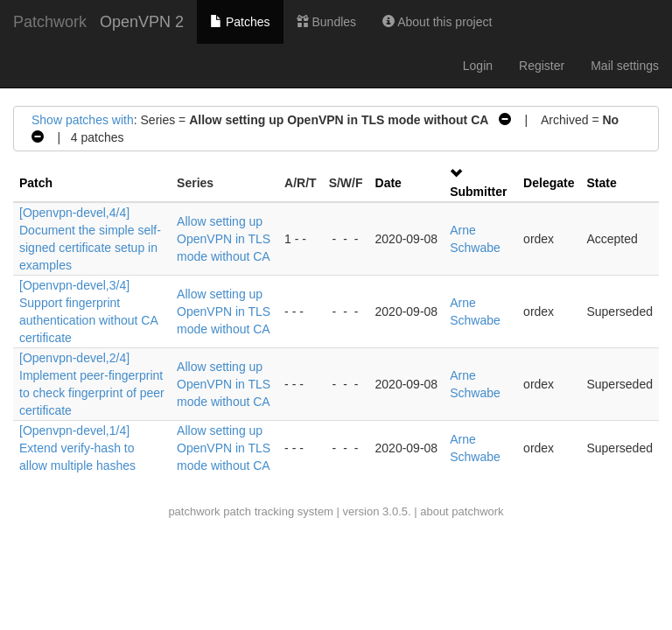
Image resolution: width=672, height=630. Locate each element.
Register (542, 66)
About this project (437, 22)
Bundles (326, 22)
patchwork (194, 511)
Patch (36, 183)
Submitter (478, 192)
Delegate (549, 183)
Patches (240, 22)
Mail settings (625, 66)
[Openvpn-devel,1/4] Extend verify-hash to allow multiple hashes (77, 448)
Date (388, 183)
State (601, 183)
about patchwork (462, 511)
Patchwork (50, 22)
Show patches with (83, 120)
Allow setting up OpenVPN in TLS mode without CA (224, 239)
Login (478, 66)
